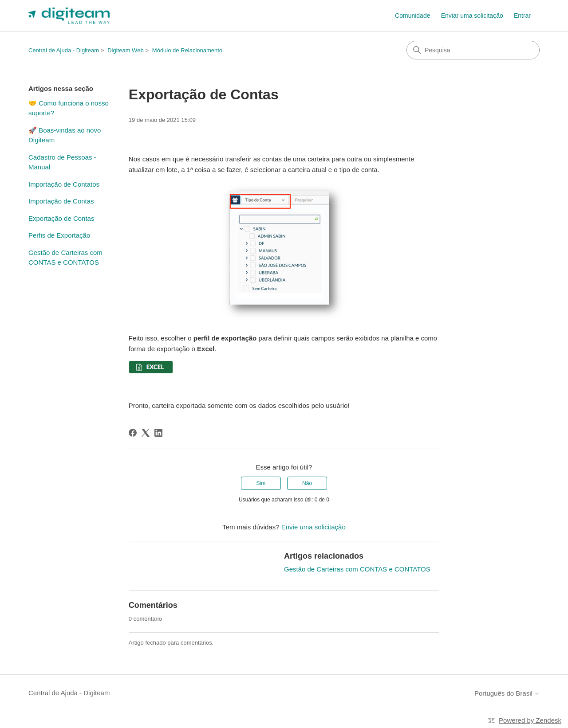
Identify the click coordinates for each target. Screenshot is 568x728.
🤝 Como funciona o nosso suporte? (69, 108)
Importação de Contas (61, 201)
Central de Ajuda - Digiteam (64, 50)
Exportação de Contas (61, 218)
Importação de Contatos (64, 184)
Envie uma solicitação (314, 527)
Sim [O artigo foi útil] (261, 483)
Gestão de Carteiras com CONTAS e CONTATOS (65, 258)
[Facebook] (133, 433)
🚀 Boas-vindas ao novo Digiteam (65, 135)
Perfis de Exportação (59, 235)
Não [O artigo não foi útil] (307, 483)
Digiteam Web (125, 50)
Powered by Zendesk (530, 720)
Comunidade (412, 16)
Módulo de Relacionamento (187, 50)
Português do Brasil (507, 693)
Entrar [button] (522, 16)
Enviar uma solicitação (472, 16)
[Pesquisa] (473, 50)
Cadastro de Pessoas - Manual (62, 162)
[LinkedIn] (158, 433)
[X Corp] (146, 433)
